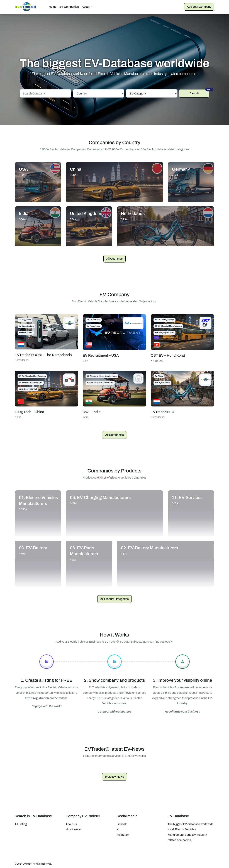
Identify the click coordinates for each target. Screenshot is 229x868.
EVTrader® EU (162, 410)
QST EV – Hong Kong (168, 354)
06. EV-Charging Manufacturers (168, 325)
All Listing (21, 823)
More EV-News (114, 775)
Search (199, 91)
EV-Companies (69, 6)
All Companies (114, 433)
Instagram (123, 833)
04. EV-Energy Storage (165, 318)
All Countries (115, 257)
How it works (74, 828)
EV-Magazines (25, 318)
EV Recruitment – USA (101, 354)
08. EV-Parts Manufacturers (31, 381)
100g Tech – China (29, 410)
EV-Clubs (159, 375)
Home (53, 6)
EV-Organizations (26, 325)
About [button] (86, 6)
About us (71, 823)
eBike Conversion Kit (28, 388)
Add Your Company (199, 6)
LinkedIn (122, 823)
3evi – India (92, 410)
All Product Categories (115, 598)
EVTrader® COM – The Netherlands (43, 353)
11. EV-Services (94, 318)
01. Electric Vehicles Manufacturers (102, 375)
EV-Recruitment (26, 331)
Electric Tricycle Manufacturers (100, 381)
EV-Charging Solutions (165, 331)
